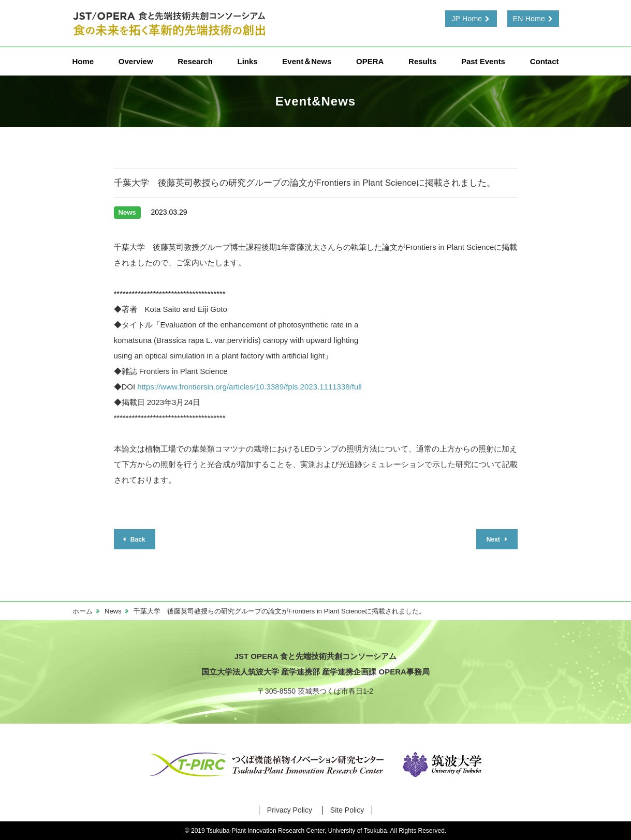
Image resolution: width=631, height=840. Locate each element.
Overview (136, 61)
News (113, 611)
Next (494, 539)
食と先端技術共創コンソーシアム (171, 23)
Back (137, 539)
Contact (545, 61)
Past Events (483, 61)
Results (422, 61)
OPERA (370, 61)
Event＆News (307, 61)
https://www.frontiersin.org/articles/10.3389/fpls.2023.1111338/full (250, 387)
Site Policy (347, 810)
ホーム (83, 611)
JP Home (467, 19)
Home (83, 61)
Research (195, 61)
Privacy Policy (290, 810)
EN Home (529, 19)
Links (247, 61)
